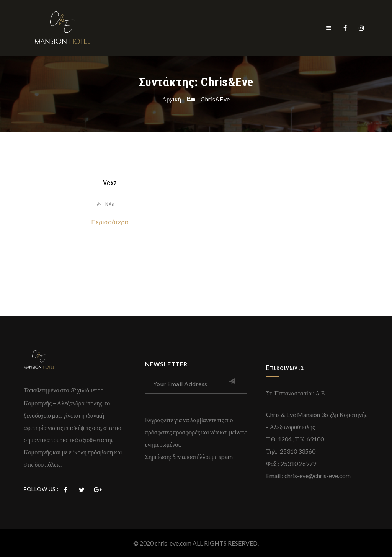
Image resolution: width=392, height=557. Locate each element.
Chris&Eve (215, 99)
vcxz (110, 183)
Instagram (361, 28)
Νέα (110, 204)
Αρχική (171, 99)
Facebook (345, 28)
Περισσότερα (110, 222)
